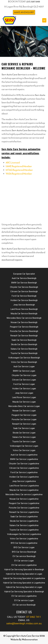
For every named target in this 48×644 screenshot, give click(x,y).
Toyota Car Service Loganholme (24, 530)
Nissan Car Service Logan (24, 411)
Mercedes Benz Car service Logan (24, 406)
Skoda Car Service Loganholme (24, 521)
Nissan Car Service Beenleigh (24, 322)
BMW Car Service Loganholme (24, 459)
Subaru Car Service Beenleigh (24, 349)
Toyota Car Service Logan (24, 442)
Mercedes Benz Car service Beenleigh (24, 318)
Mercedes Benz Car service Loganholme (24, 494)
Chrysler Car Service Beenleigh (24, 287)
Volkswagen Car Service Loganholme (24, 534)
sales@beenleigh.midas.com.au (24, 623)
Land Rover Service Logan (24, 397)
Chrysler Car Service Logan (24, 375)
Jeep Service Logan (24, 393)
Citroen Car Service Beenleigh (24, 291)
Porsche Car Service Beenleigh (24, 331)
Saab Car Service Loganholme (24, 517)
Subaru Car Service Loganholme (24, 525)
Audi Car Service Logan (24, 366)
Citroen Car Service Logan (24, 380)
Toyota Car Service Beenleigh (24, 353)
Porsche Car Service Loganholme (24, 508)
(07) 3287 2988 (33, 2)
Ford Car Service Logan (24, 384)
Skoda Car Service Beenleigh (24, 344)
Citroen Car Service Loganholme (24, 468)
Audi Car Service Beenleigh (24, 278)
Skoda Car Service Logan (24, 433)
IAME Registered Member (19, 166)
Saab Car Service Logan (24, 428)
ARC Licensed (13, 163)
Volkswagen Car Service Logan (24, 446)
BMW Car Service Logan (24, 371)
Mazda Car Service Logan (24, 402)
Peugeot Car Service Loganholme (24, 503)
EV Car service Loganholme (24, 565)
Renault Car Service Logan (24, 424)
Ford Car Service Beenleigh (24, 296)
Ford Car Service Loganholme (24, 472)
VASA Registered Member (19, 174)
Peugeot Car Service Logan (24, 415)
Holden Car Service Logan (24, 389)
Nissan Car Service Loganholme (24, 499)
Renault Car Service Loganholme (24, 512)
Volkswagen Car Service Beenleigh (24, 358)
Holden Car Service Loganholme (24, 477)
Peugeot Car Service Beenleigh (24, 327)
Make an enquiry (24, 12)
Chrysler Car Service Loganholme (24, 464)
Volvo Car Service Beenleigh (24, 362)
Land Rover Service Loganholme (24, 486)
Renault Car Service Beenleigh (24, 336)
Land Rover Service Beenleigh (24, 309)
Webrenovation (30, 640)
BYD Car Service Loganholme (24, 543)
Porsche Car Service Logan (24, 419)
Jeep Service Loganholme (24, 481)
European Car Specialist (24, 274)
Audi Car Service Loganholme (24, 455)
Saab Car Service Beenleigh (24, 340)
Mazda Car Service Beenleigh (24, 314)
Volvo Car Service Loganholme (24, 539)
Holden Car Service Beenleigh (24, 300)
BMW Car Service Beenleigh (24, 283)
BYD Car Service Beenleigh (24, 552)
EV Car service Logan (24, 561)
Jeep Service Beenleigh (24, 305)
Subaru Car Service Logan (24, 437)
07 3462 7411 (34, 617)
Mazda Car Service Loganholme (24, 490)
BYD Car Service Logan (24, 547)
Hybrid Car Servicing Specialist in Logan (24, 574)
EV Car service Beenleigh (24, 556)
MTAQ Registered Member (19, 170)
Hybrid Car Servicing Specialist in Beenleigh (24, 569)
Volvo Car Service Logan (24, 450)
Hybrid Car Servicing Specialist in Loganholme (24, 578)
